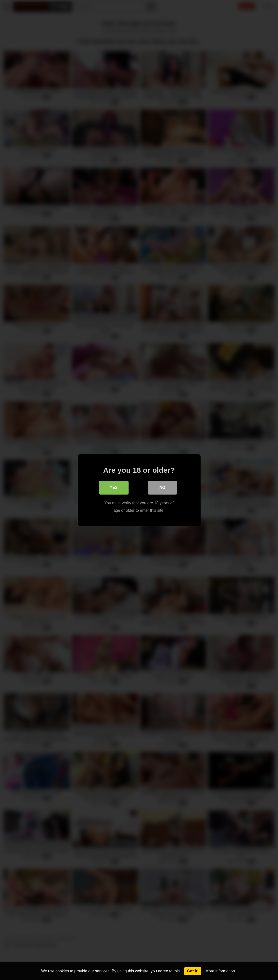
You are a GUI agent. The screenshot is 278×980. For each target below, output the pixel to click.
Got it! (193, 971)
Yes (114, 488)
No (162, 488)
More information (220, 971)
